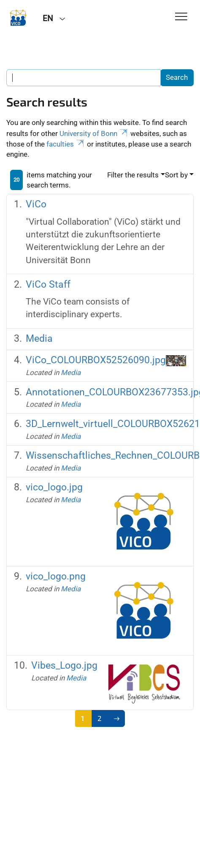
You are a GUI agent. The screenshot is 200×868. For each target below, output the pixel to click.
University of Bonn (94, 133)
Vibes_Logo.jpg (64, 665)
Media (39, 339)
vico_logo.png (56, 576)
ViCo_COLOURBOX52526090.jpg (96, 360)
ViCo (36, 204)
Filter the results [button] (133, 175)
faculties (66, 144)
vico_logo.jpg (54, 487)
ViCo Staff (48, 284)
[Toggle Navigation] (181, 17)
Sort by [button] (176, 175)
